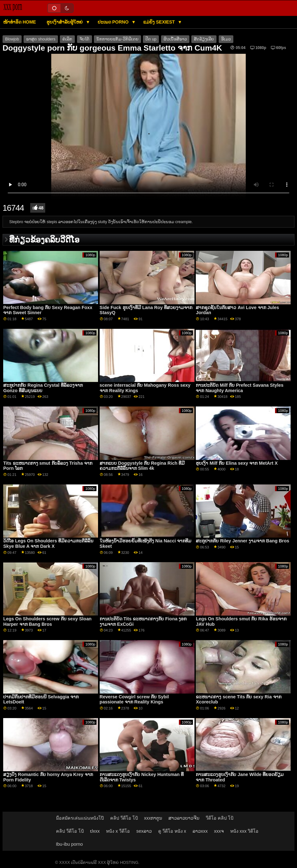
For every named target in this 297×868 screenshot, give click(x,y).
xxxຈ (219, 831)
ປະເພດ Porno (114, 22)
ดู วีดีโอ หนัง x (172, 831)
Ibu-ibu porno (70, 844)
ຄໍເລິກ (67, 39)
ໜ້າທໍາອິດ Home (20, 22)
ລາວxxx (200, 831)
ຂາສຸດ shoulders (41, 39)
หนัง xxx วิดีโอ (244, 831)
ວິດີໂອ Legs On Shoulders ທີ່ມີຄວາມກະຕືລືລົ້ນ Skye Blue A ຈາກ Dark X (48, 543)
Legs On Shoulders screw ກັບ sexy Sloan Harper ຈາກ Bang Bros (47, 621)
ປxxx (95, 831)
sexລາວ (144, 831)
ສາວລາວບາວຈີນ (184, 818)
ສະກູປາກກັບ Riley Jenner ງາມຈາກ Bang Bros (242, 541)
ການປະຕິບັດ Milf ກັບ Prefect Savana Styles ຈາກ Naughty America (240, 388)
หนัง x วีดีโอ (118, 831)
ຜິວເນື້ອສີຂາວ (175, 39)
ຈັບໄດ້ (85, 39)
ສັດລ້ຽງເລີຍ (204, 39)
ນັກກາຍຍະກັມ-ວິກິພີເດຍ (117, 39)
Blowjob (12, 39)
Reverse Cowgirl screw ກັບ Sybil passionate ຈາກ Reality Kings (134, 699)
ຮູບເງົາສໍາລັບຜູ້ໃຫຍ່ (65, 22)
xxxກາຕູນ (153, 818)
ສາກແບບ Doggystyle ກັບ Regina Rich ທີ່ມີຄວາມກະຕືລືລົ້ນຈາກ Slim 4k (142, 466)
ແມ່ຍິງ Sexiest (160, 22)
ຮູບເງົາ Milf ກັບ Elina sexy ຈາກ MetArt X (237, 463)
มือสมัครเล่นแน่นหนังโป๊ (80, 818)
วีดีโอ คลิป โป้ (219, 818)
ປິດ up (151, 39)
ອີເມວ (226, 39)
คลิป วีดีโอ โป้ (124, 818)
